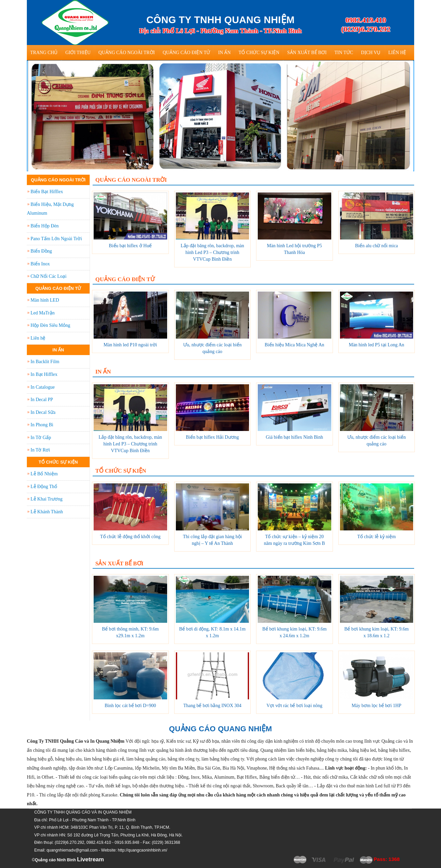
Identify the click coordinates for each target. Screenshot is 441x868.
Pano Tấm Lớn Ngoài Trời (56, 239)
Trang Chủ (44, 53)
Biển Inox (40, 264)
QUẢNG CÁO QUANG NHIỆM (221, 729)
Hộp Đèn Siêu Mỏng (50, 325)
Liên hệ (397, 53)
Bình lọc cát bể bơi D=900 (130, 706)
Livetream (90, 859)
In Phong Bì (42, 425)
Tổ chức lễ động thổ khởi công (130, 537)
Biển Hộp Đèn (45, 226)
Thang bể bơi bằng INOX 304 (212, 706)
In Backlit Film (45, 362)
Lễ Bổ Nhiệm (44, 474)
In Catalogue (43, 387)
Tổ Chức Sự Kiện (259, 53)
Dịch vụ (371, 53)
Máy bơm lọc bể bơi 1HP (377, 706)
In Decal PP (42, 400)
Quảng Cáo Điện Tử (187, 53)
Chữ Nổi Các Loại (48, 276)
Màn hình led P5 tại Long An (376, 345)
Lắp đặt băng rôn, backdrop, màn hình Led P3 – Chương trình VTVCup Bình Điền (212, 252)
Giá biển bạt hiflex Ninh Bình (294, 437)
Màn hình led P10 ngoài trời (131, 345)
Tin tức (344, 53)
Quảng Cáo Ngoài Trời (127, 53)
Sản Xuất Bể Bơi (307, 53)
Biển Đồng (41, 251)
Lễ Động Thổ (44, 487)
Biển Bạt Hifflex (47, 192)
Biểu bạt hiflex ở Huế (130, 246)
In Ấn (224, 53)
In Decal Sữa (43, 412)
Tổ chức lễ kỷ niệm (376, 537)
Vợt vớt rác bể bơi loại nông (295, 706)
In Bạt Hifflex (44, 374)
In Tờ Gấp (41, 438)
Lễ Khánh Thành (47, 512)
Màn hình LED (45, 300)
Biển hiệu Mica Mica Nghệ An (294, 345)
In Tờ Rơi (40, 450)
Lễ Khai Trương (46, 499)
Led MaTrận (43, 313)
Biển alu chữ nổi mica (377, 246)
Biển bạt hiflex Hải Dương (212, 437)
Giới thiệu (78, 53)
